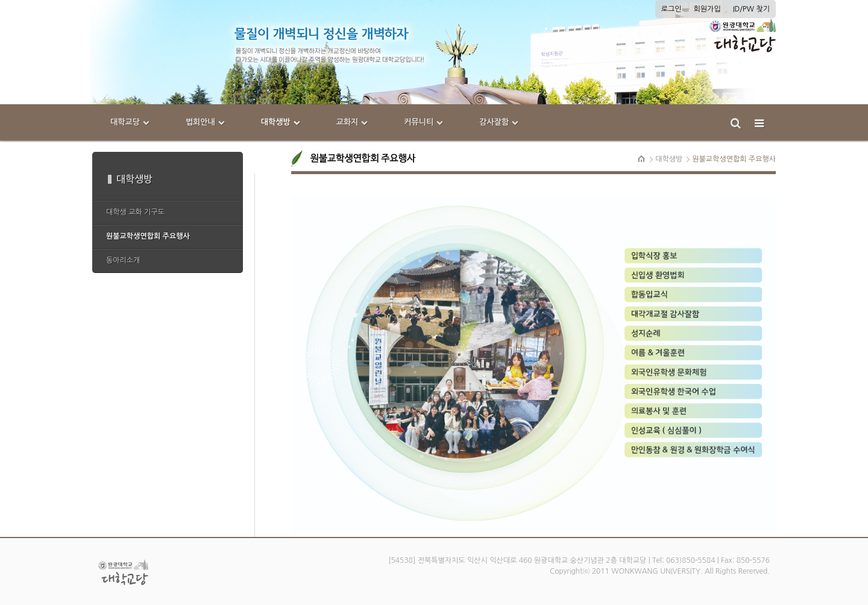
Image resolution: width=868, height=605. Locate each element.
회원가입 (707, 9)
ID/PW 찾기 (751, 9)
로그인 (671, 9)
